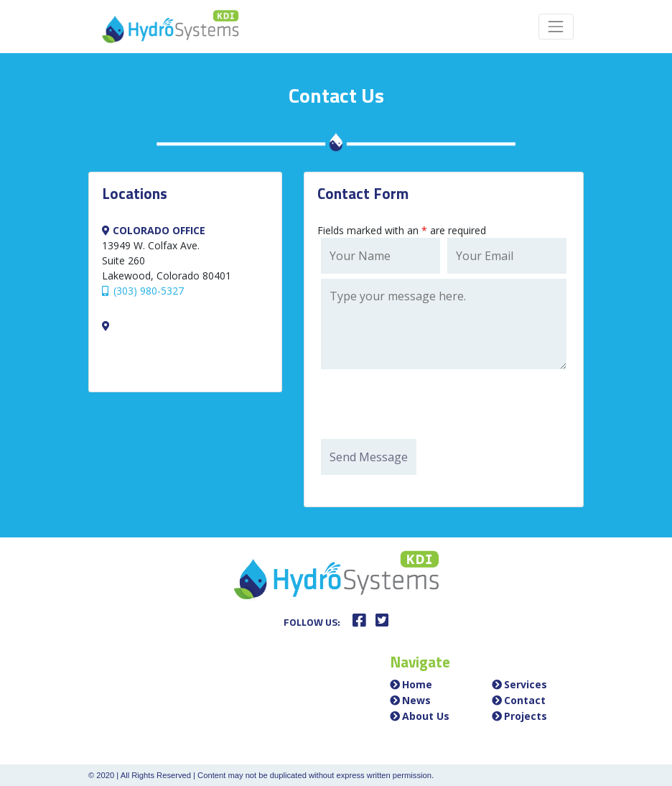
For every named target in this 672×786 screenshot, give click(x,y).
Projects (526, 716)
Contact (525, 700)
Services (526, 684)
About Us (426, 716)
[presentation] (430, 406)
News (416, 700)
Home (417, 684)
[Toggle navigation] (556, 26)
